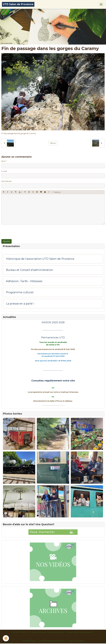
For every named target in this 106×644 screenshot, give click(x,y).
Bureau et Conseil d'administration (30, 270)
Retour (53, 143)
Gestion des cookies (76, 641)
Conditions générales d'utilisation (52, 641)
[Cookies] (6, 638)
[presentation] (22, 232)
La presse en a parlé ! (20, 304)
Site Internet (6, 181)
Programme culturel (20, 292)
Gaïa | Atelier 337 (86, 632)
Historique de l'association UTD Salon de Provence (40, 259)
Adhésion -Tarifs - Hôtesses (24, 281)
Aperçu (56, 192)
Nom (3, 161)
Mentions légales (29, 641)
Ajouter (7, 241)
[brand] (18, 4)
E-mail (4, 171)
